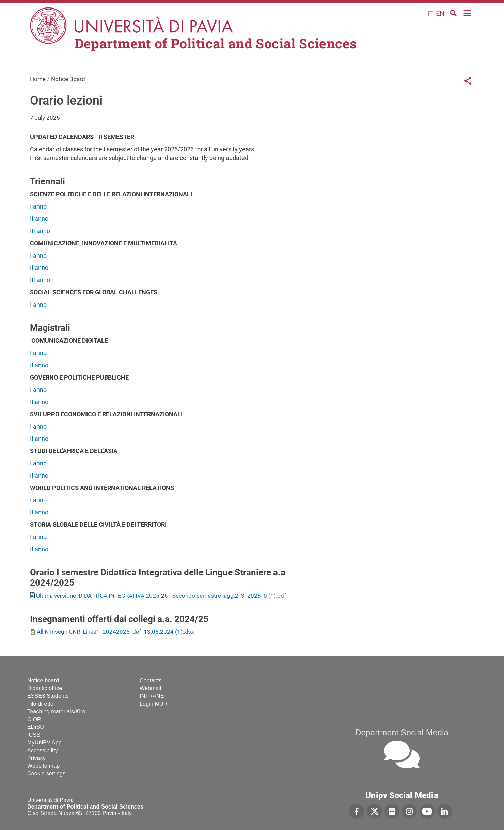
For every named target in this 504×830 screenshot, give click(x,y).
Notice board (43, 681)
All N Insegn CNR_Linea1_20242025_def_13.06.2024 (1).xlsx (115, 632)
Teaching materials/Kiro (56, 712)
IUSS (34, 735)
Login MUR (154, 704)
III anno (40, 231)
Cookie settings (46, 774)
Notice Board (68, 79)
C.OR (34, 719)
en (440, 13)
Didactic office (45, 688)
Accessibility (43, 750)
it (430, 13)
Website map (43, 766)
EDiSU (36, 727)
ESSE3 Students (48, 696)
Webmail (150, 688)
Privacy (36, 758)
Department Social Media (402, 732)
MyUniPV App (44, 743)
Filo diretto (40, 704)
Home (467, 12)
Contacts (151, 681)
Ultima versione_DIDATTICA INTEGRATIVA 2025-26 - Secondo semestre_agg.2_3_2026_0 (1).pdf (161, 596)
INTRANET (154, 696)
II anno (40, 219)
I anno (38, 206)
